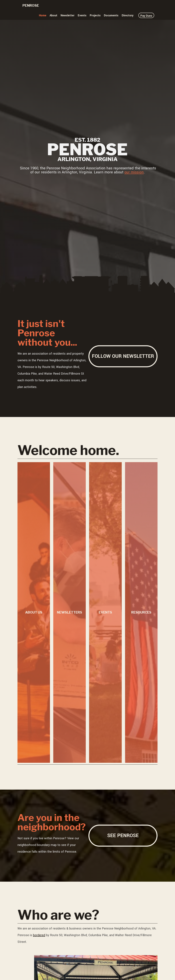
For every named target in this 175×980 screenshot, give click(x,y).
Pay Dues (146, 16)
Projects (95, 15)
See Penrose (123, 836)
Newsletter (68, 15)
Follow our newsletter (123, 356)
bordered (39, 935)
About (53, 15)
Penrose (31, 5)
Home (43, 15)
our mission (134, 172)
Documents (111, 15)
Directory (128, 15)
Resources (141, 612)
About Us (34, 612)
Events (82, 15)
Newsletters (70, 612)
